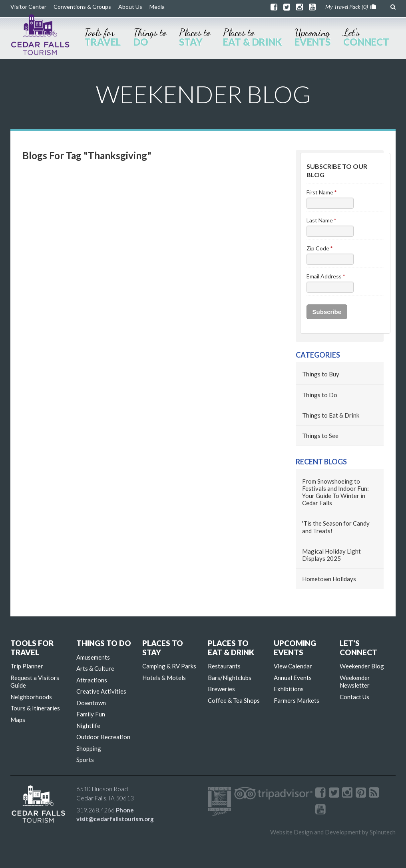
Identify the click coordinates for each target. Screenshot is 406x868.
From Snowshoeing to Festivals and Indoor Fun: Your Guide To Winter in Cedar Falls (335, 492)
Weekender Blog (362, 666)
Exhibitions (289, 689)
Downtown (91, 703)
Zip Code (319, 248)
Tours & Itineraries (35, 708)
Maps (18, 720)
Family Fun (91, 714)
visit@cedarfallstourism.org (115, 819)
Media (157, 7)
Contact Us (354, 697)
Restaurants (224, 666)
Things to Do (320, 395)
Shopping (89, 748)
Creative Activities (101, 691)
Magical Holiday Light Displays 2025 (331, 555)
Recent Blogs (321, 462)
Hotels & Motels (164, 678)
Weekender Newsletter (355, 682)
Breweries (221, 689)
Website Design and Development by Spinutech (333, 832)
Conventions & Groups (82, 7)
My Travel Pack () (351, 7)
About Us (130, 7)
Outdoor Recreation (103, 737)
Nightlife (88, 726)
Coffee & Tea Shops (234, 700)
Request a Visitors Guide (35, 682)
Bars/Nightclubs (230, 678)
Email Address (326, 276)
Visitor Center (28, 7)
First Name (321, 192)
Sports (85, 760)
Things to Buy (321, 374)
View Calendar (293, 666)
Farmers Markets (297, 700)
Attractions (92, 680)
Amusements (93, 657)
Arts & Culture (95, 668)
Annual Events (293, 678)
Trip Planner (27, 666)
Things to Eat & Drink (331, 415)
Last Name (321, 220)
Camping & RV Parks (169, 666)
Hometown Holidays (329, 579)
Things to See (320, 436)
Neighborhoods (31, 697)
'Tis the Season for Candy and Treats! (336, 527)
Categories (318, 355)
